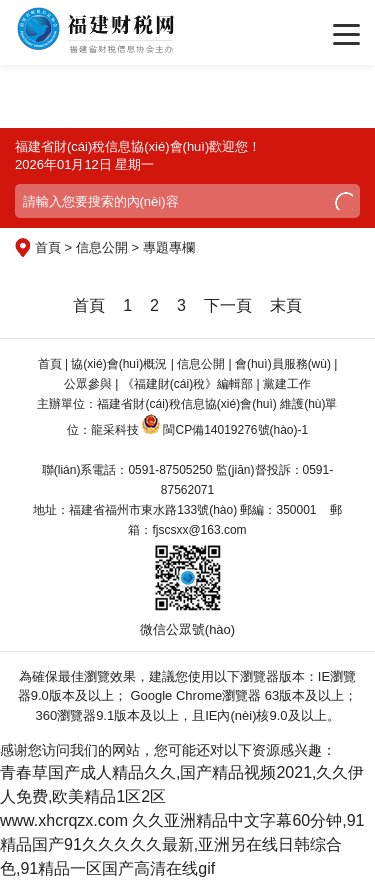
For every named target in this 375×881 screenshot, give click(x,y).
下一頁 (228, 305)
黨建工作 (287, 384)
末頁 (286, 305)
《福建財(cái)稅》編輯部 (187, 384)
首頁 (89, 305)
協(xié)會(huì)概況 (119, 364)
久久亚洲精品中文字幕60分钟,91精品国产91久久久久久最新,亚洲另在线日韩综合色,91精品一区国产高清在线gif (182, 844)
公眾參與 (88, 384)
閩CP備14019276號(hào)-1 (235, 430)
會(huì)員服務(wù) (283, 364)
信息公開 (201, 364)
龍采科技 (115, 430)
